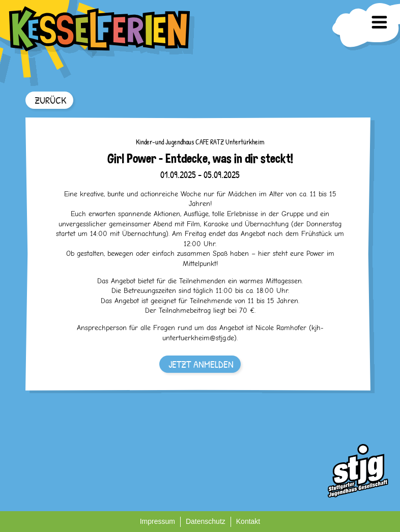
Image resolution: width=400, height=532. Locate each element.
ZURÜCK (50, 100)
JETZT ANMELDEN (201, 364)
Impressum (158, 521)
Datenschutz (206, 521)
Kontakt (248, 521)
